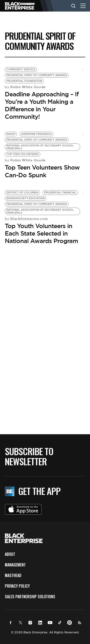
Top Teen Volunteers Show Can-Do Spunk (42, 171)
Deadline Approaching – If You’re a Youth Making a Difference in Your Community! (42, 105)
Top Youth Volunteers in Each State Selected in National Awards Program (41, 233)
